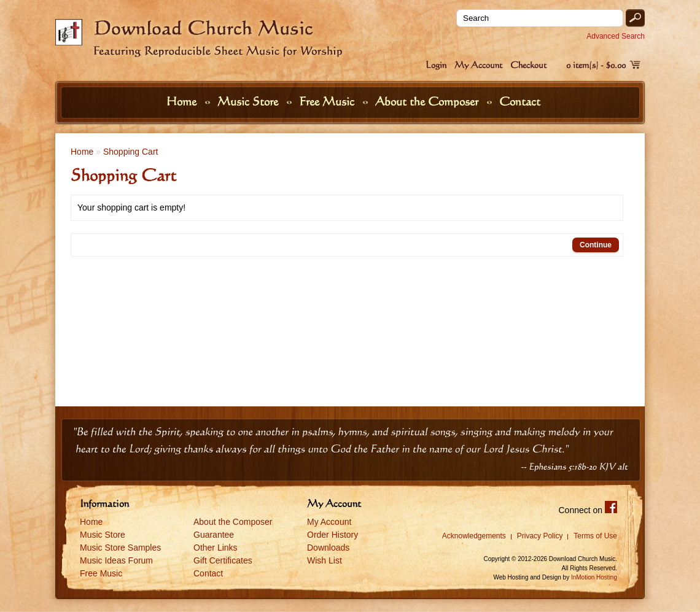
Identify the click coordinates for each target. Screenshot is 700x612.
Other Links (216, 548)
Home (183, 101)
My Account (478, 65)
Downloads (328, 548)
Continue (596, 245)
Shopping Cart (131, 152)
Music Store (249, 101)
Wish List (325, 560)
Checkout (528, 65)
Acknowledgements (474, 536)
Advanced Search (616, 36)
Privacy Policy (540, 536)
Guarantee (214, 535)
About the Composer (428, 101)
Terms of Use (595, 536)
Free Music (328, 101)
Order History (332, 535)
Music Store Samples (120, 548)
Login (436, 65)
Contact (520, 101)
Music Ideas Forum (116, 560)
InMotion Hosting (594, 577)
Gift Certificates (223, 560)
